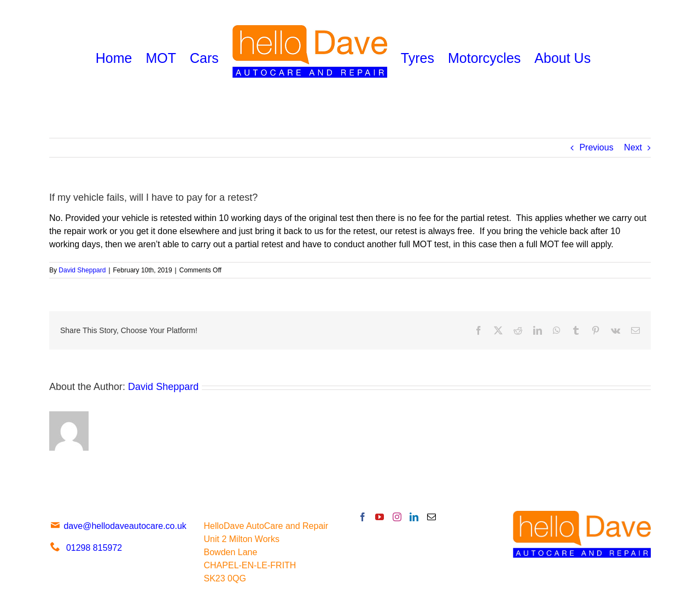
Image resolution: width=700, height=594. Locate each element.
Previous (596, 147)
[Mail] (431, 517)
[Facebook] (363, 517)
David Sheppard (82, 270)
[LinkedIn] (414, 517)
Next (633, 147)
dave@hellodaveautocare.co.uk (118, 526)
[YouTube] (380, 517)
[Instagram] (397, 517)
